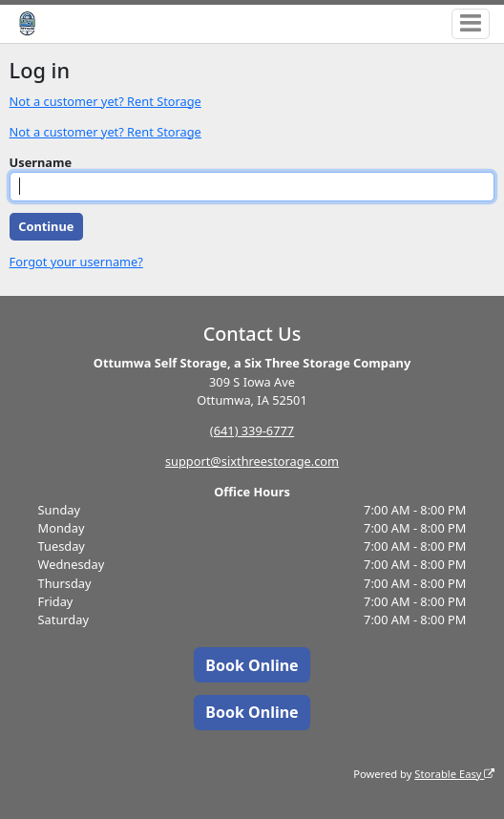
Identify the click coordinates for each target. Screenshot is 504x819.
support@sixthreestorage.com (252, 461)
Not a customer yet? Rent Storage (105, 101)
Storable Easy (454, 774)
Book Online (252, 665)
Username (41, 162)
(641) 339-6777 (252, 430)
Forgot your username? (76, 262)
